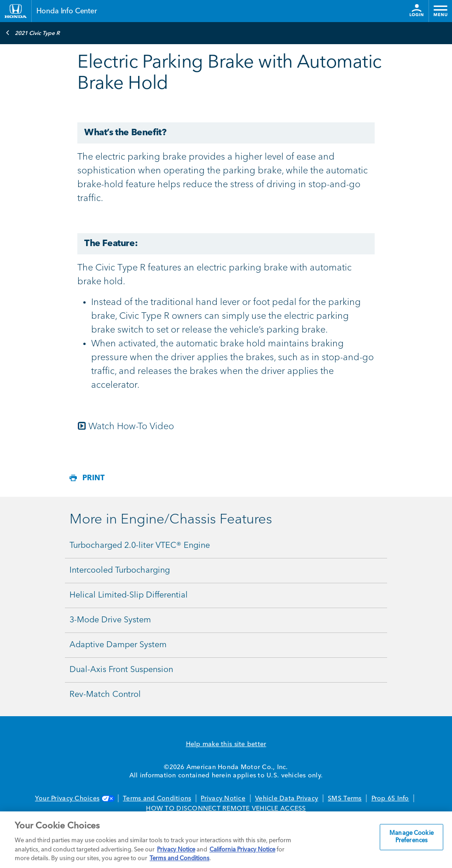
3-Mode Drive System (110, 620)
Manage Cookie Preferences (411, 837)
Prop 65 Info (390, 799)
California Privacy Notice (242, 850)
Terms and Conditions (157, 799)
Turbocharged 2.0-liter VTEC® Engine (140, 546)
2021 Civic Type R (33, 33)
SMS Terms (345, 799)
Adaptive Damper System (118, 645)
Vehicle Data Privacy (287, 799)
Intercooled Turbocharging (120, 570)
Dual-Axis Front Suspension (121, 670)
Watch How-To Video (131, 427)
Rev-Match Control (105, 695)
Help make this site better (226, 744)
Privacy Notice (223, 799)
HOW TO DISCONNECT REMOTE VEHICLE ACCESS (226, 809)
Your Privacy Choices (74, 799)
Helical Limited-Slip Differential (129, 595)
